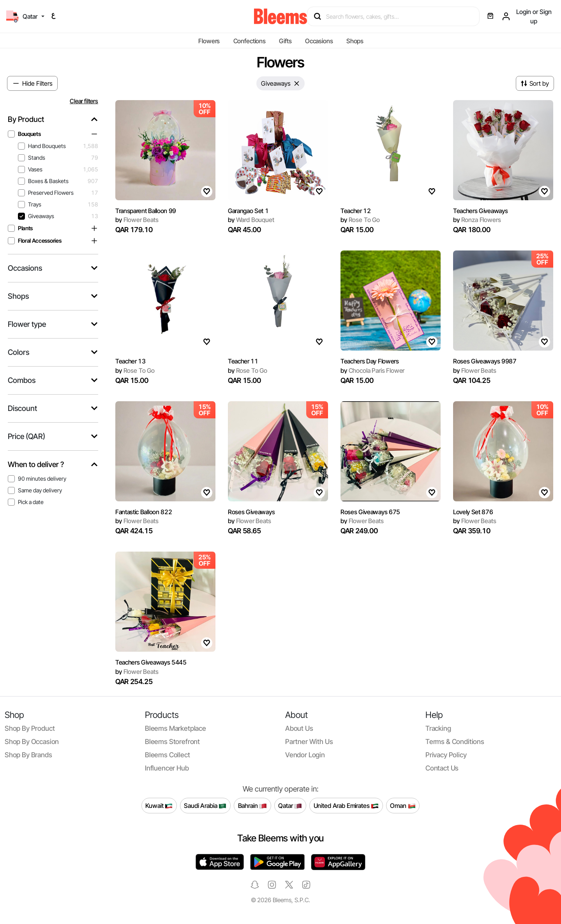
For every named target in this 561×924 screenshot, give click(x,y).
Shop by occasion (32, 741)
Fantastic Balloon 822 (144, 512)
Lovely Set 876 (473, 512)
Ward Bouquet (251, 220)
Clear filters (84, 101)
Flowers (209, 41)
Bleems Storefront (172, 741)
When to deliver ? (36, 465)
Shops (355, 41)
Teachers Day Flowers (370, 361)
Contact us (442, 768)
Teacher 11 (243, 361)
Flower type (27, 324)
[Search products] (397, 16)
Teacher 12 (356, 211)
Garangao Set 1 (248, 211)
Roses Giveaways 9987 (485, 361)
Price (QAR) (26, 436)
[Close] (297, 83)
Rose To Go (360, 220)
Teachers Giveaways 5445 (151, 662)
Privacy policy (446, 755)
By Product (26, 119)
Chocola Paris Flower (372, 370)
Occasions (319, 41)
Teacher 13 (131, 361)
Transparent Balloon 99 (146, 211)
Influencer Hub (167, 768)
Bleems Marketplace (176, 728)
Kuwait (159, 806)
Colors (19, 352)
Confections (250, 41)
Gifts (285, 41)
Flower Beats (137, 220)
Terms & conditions (455, 741)
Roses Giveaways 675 (370, 512)
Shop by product (30, 728)
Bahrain (253, 806)
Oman (403, 806)
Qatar (290, 806)
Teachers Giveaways (480, 211)
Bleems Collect (168, 755)
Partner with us (309, 741)
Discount (22, 408)
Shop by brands (28, 755)
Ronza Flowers (477, 220)
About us (299, 728)
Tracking (438, 728)
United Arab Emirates (346, 806)
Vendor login (305, 755)
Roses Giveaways (251, 512)
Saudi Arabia (205, 806)
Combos (22, 380)
